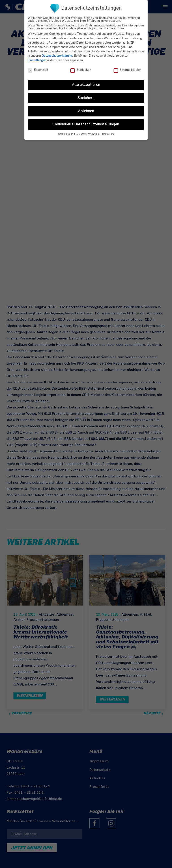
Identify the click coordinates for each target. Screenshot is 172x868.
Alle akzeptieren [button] (86, 81)
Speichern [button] (86, 95)
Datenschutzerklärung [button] (88, 131)
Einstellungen (37, 57)
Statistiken (81, 66)
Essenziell (38, 66)
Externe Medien (127, 66)
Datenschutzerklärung (57, 52)
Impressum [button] (108, 131)
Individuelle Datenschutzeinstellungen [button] (86, 121)
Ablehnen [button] (86, 108)
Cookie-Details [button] (66, 131)
